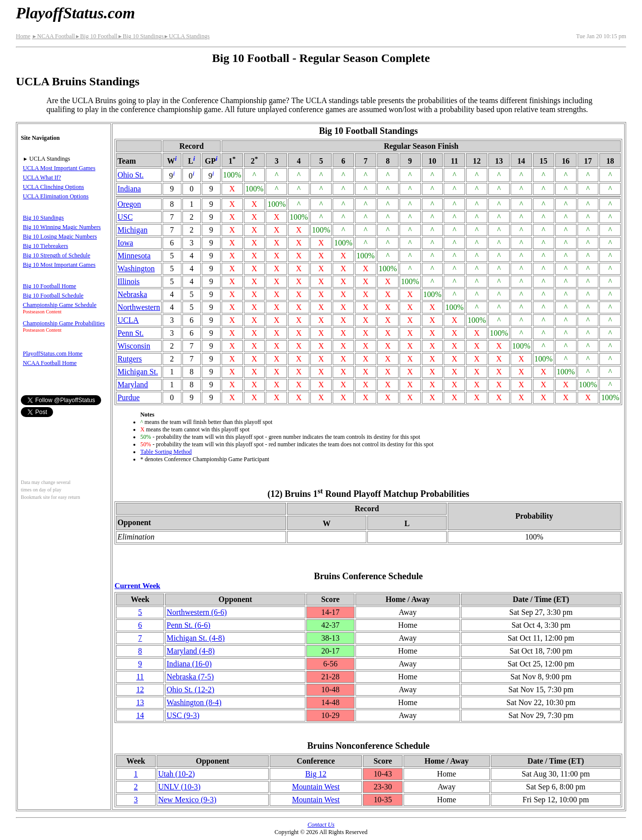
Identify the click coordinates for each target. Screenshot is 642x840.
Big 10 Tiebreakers (45, 246)
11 (140, 677)
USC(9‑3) (183, 715)
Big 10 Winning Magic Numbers (62, 227)
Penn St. (131, 333)
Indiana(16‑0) (189, 664)
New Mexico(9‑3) (187, 800)
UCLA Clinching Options (53, 187)
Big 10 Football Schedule (53, 296)
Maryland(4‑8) (191, 651)
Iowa (125, 243)
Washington (136, 269)
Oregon (129, 204)
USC (125, 217)
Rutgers (130, 359)
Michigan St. (138, 372)
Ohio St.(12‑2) (190, 690)
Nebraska (132, 294)
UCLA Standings (187, 36)
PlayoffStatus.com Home (53, 354)
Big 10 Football (96, 36)
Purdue (129, 397)
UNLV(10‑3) (179, 787)
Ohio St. (131, 175)
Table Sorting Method (166, 452)
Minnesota (134, 256)
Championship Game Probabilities (64, 323)
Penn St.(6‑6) (188, 625)
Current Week (137, 586)
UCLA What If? (42, 178)
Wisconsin (134, 346)
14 (140, 715)
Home (23, 36)
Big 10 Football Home (50, 286)
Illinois (129, 281)
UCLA (128, 320)
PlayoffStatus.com (75, 13)
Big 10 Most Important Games (59, 265)
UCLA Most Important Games (59, 168)
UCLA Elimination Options (56, 196)
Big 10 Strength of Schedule (57, 255)
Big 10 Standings (141, 36)
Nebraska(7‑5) (190, 677)
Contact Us (321, 825)
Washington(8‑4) (194, 702)
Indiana (129, 189)
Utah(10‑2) (176, 774)
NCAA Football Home (50, 363)
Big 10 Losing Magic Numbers (60, 237)
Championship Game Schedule (60, 305)
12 (140, 690)
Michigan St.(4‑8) (196, 638)
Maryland (133, 385)
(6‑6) (197, 612)
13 (140, 702)
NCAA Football (53, 36)
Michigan (133, 230)
